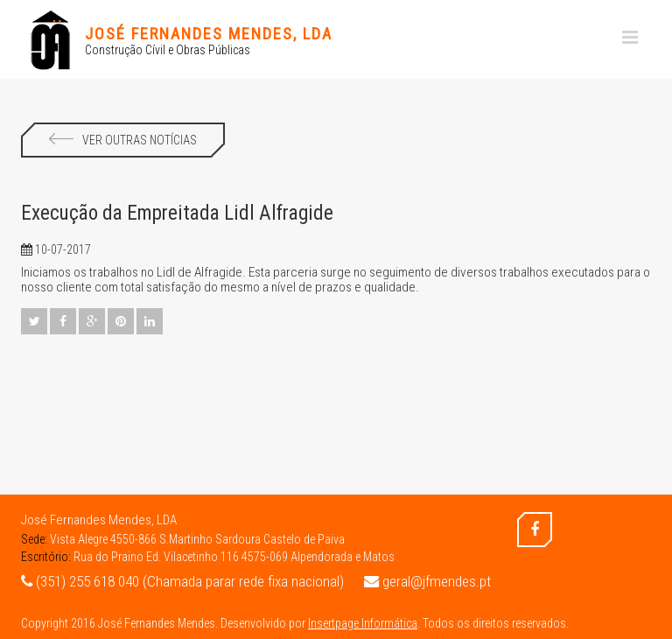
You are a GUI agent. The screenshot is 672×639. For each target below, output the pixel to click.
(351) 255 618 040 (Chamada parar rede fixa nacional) (182, 581)
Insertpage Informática (363, 623)
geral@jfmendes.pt (427, 581)
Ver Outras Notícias (123, 140)
